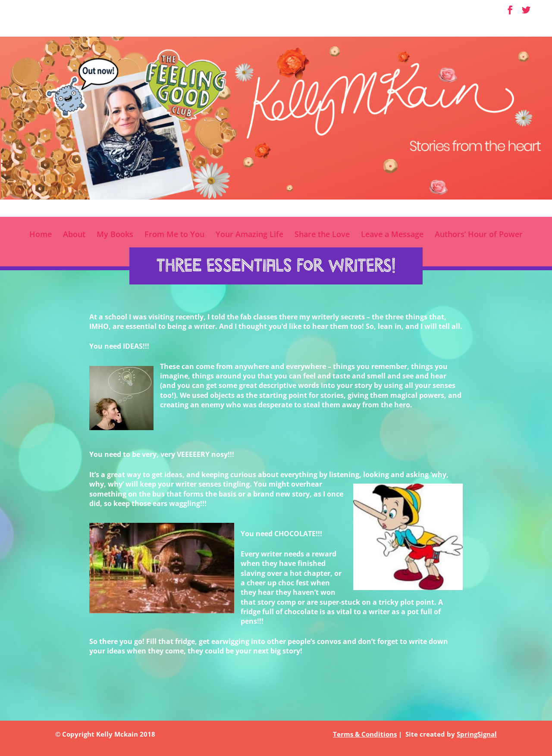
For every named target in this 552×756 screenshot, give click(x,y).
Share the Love (322, 235)
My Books (115, 235)
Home (41, 235)
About (74, 235)
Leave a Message (392, 235)
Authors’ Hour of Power (479, 235)
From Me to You (174, 235)
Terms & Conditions (365, 734)
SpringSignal (477, 734)
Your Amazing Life (249, 235)
